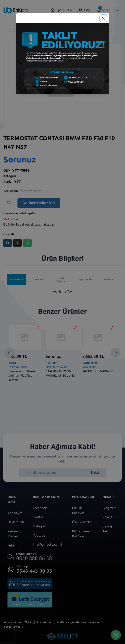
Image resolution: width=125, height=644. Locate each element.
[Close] (103, 18)
